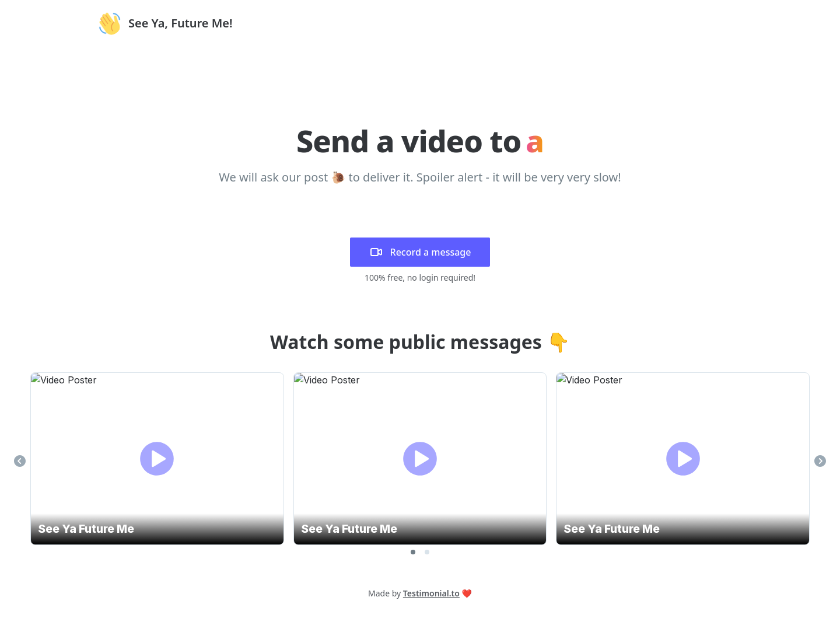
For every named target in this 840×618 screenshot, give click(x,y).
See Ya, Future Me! (181, 23)
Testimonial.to (431, 593)
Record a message (420, 252)
